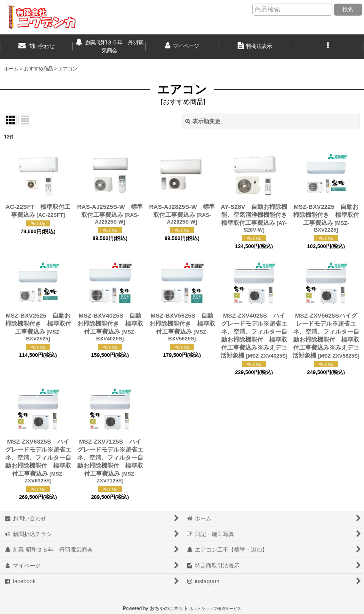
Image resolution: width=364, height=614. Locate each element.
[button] (328, 47)
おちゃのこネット (169, 608)
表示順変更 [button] (203, 121)
